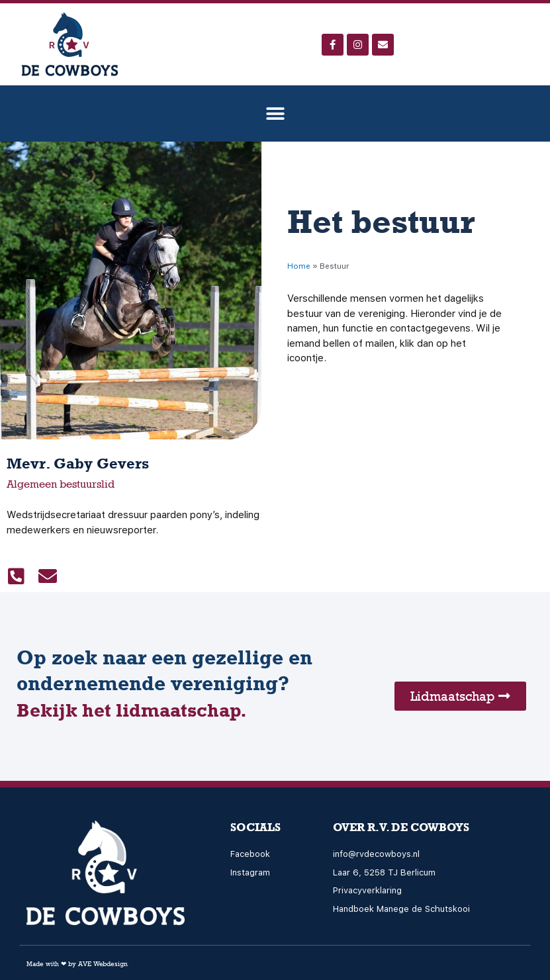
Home (299, 266)
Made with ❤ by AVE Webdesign (77, 963)
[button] (275, 113)
